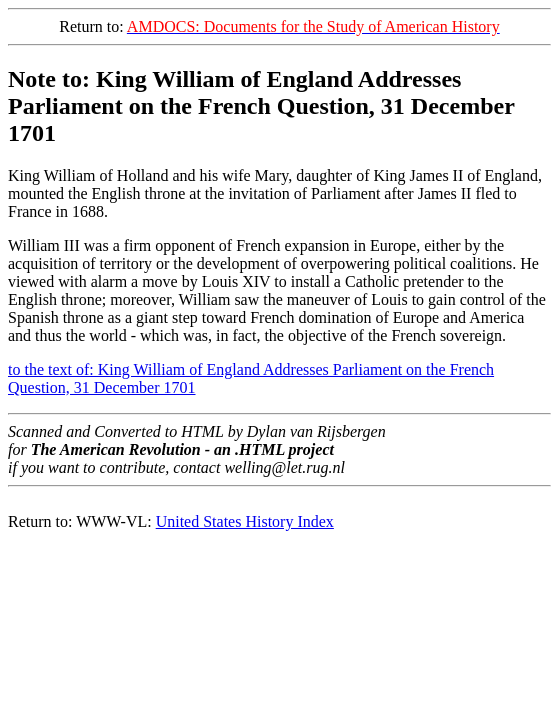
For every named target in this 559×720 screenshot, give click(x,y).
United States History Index (245, 521)
